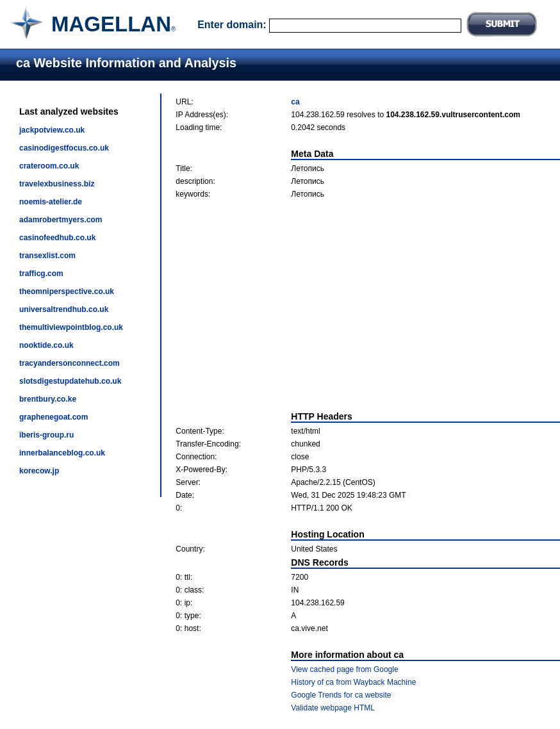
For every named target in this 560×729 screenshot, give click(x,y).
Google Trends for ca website (341, 695)
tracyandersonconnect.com (70, 363)
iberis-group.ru (46, 435)
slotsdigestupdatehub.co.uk (70, 381)
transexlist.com (47, 256)
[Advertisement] (368, 305)
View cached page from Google (344, 669)
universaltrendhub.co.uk (64, 309)
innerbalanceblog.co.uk (62, 453)
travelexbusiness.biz (57, 184)
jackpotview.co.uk (52, 130)
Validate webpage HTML (333, 708)
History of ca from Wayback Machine (353, 682)
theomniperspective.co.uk (67, 291)
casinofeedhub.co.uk (57, 238)
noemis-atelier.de (51, 202)
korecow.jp (39, 471)
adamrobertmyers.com (61, 220)
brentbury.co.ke (48, 399)
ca (295, 102)
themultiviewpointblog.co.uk (71, 327)
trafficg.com (41, 274)
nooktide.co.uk (46, 345)
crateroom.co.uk (49, 166)
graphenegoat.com (54, 417)
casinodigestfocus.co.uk (64, 148)
